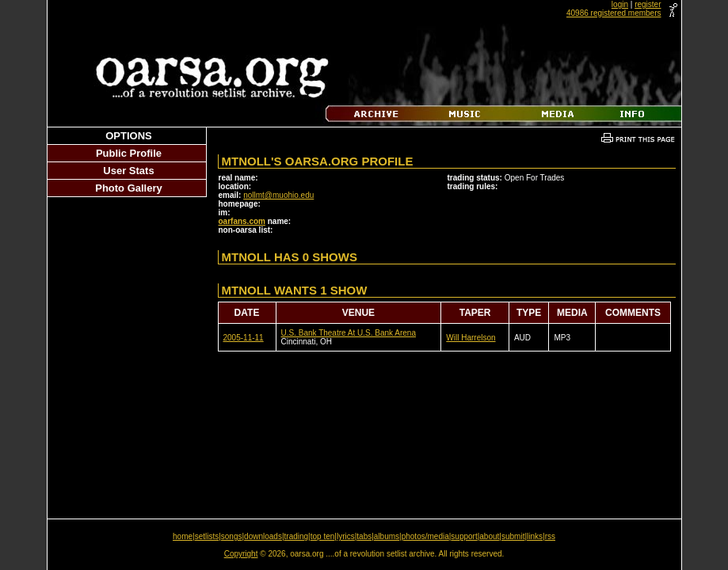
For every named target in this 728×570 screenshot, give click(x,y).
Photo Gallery (129, 188)
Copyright (241, 554)
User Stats (128, 171)
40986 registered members (614, 13)
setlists (207, 536)
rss (550, 536)
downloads (263, 536)
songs (232, 536)
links (535, 536)
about (489, 536)
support (464, 536)
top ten (323, 536)
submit (513, 536)
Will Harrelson (471, 338)
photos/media (425, 536)
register (648, 4)
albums (387, 536)
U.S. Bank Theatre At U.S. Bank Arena (349, 333)
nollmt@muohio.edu (278, 195)
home (183, 536)
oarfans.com (242, 221)
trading (297, 536)
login (620, 4)
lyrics (346, 536)
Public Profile (129, 153)
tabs (364, 536)
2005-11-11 (244, 338)
